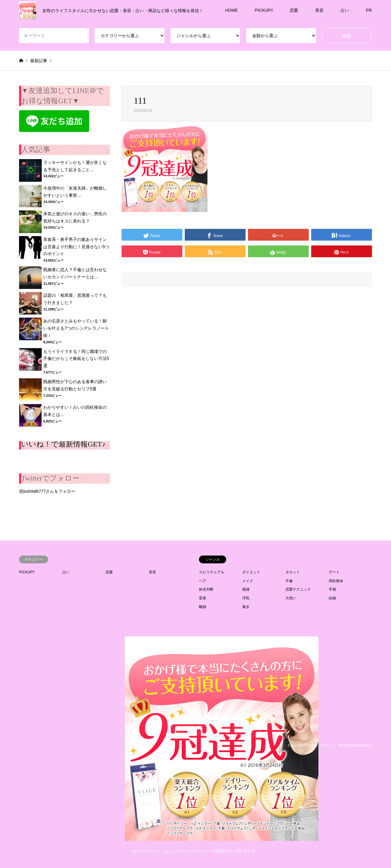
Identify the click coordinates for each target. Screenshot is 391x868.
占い (345, 10)
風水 (246, 607)
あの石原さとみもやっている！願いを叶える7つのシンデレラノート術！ (76, 328)
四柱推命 (336, 581)
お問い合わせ (244, 851)
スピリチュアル (212, 572)
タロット (293, 572)
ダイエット (251, 572)
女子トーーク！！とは (151, 851)
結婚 (332, 598)
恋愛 (294, 10)
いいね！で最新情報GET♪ (63, 444)
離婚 (203, 607)
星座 (203, 598)
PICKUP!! (264, 10)
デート (334, 572)
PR (369, 10)
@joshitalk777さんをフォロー (47, 491)
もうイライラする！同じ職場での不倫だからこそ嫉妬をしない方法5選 (76, 359)
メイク (248, 581)
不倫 (289, 581)
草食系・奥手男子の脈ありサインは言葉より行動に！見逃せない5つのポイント (76, 247)
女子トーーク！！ (322, 745)
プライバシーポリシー (191, 851)
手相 (332, 589)
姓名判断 (206, 589)
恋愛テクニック (298, 589)
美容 (319, 10)
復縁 (246, 589)
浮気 (246, 598)
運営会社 (221, 851)
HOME (231, 10)
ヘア (203, 581)
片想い (291, 598)
